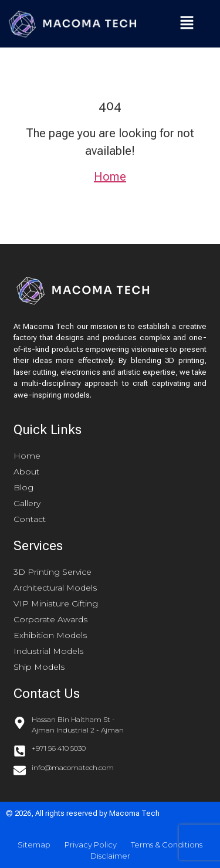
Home (110, 177)
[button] (187, 23)
